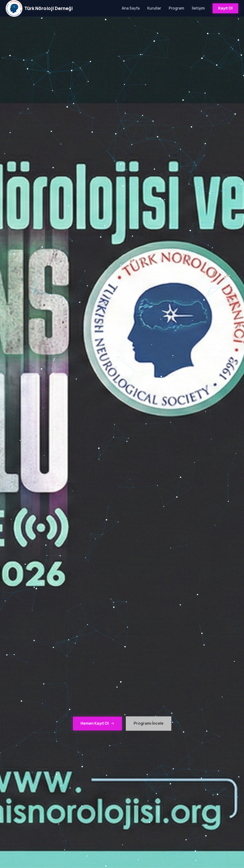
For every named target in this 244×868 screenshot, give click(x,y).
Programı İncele (149, 723)
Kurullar (154, 8)
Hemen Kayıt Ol (97, 723)
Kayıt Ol (225, 8)
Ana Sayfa (131, 8)
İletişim (198, 8)
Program (176, 8)
